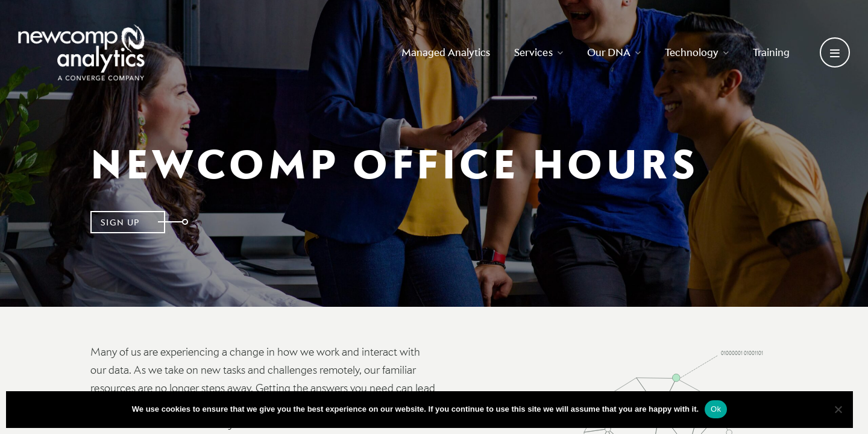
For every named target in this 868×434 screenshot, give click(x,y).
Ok (716, 409)
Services (539, 52)
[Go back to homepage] (81, 52)
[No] (838, 409)
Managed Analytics (446, 52)
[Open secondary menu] (835, 52)
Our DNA (614, 52)
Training (771, 52)
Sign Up (120, 222)
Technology (697, 52)
